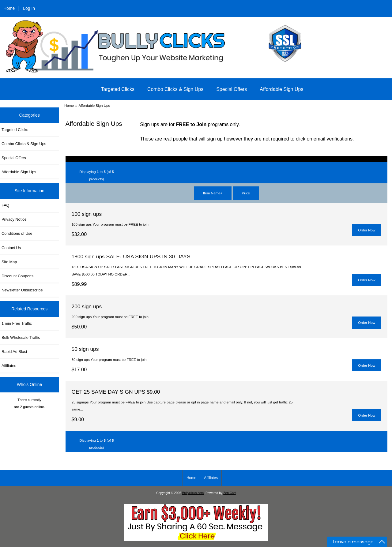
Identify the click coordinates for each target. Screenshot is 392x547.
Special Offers (232, 89)
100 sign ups (87, 214)
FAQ (6, 205)
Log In (29, 8)
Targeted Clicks (118, 89)
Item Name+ (213, 193)
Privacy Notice (14, 219)
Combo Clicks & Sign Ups (175, 89)
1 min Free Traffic (17, 323)
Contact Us (11, 248)
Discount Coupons (17, 276)
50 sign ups (85, 349)
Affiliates (9, 366)
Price (246, 193)
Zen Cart (230, 493)
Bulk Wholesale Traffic (21, 337)
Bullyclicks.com (193, 493)
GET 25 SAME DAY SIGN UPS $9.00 (116, 392)
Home (9, 8)
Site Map (9, 262)
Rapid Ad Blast (14, 352)
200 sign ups (87, 306)
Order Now (367, 230)
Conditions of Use (17, 233)
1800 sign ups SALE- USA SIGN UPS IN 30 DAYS (131, 257)
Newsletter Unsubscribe (22, 290)
